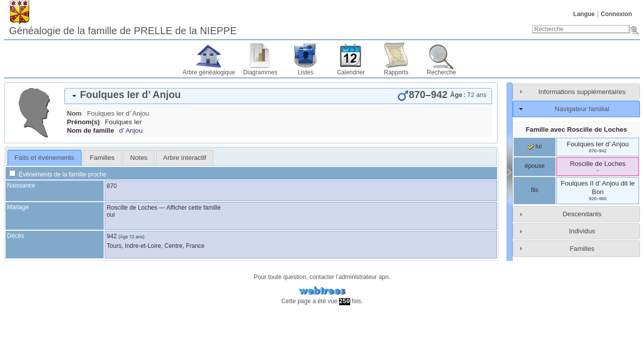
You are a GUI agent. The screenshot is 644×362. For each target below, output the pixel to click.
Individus (582, 231)
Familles (582, 249)
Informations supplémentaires (582, 92)
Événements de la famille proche (58, 174)
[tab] (278, 96)
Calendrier (351, 72)
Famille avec (577, 129)
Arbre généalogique (209, 72)
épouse (535, 166)
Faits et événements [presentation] (45, 158)
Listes (306, 72)
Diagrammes (260, 72)
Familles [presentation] (102, 158)
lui (535, 146)
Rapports (396, 72)
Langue (584, 14)
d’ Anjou (131, 130)
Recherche (441, 72)
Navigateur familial (582, 109)
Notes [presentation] (139, 158)
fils (535, 190)
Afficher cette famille (194, 208)
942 (112, 236)
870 (112, 186)
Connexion (616, 14)
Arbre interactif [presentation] (185, 158)
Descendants (582, 214)
